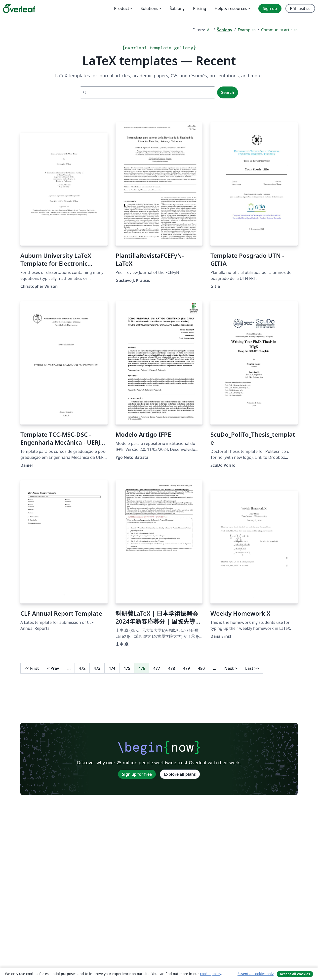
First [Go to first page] (32, 668)
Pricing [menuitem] (200, 8)
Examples (247, 30)
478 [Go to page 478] (172, 668)
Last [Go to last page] (252, 668)
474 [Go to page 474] (112, 668)
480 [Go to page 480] (201, 668)
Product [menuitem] (122, 8)
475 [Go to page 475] (127, 668)
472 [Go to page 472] (82, 668)
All (209, 30)
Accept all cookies (295, 974)
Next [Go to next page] (231, 668)
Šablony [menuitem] (177, 8)
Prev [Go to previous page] (53, 668)
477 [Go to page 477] (157, 668)
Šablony (225, 30)
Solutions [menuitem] (149, 8)
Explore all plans (180, 774)
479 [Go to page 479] (186, 668)
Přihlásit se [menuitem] (300, 8)
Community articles (279, 30)
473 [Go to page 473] (97, 668)
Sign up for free (137, 774)
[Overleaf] (19, 8)
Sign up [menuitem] (270, 8)
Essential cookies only (256, 974)
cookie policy (210, 974)
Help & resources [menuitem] (231, 8)
